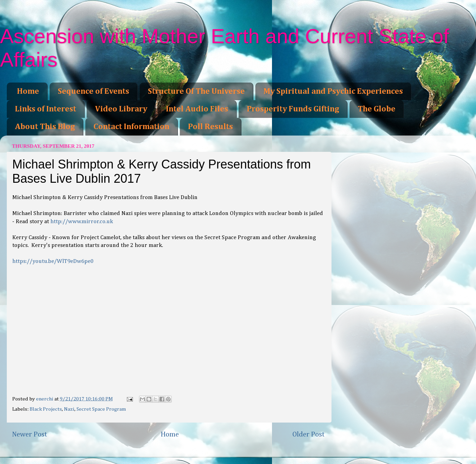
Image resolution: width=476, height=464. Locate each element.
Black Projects (46, 409)
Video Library (121, 109)
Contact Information (131, 127)
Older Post (309, 434)
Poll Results (210, 127)
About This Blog (45, 127)
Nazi (69, 409)
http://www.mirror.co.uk (82, 222)
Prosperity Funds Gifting (293, 109)
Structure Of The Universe (196, 91)
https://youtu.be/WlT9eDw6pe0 (53, 261)
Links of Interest (46, 109)
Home (28, 91)
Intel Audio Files (197, 109)
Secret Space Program (101, 409)
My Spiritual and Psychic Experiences (333, 91)
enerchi (45, 399)
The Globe (377, 109)
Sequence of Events (93, 91)
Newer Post (30, 434)
